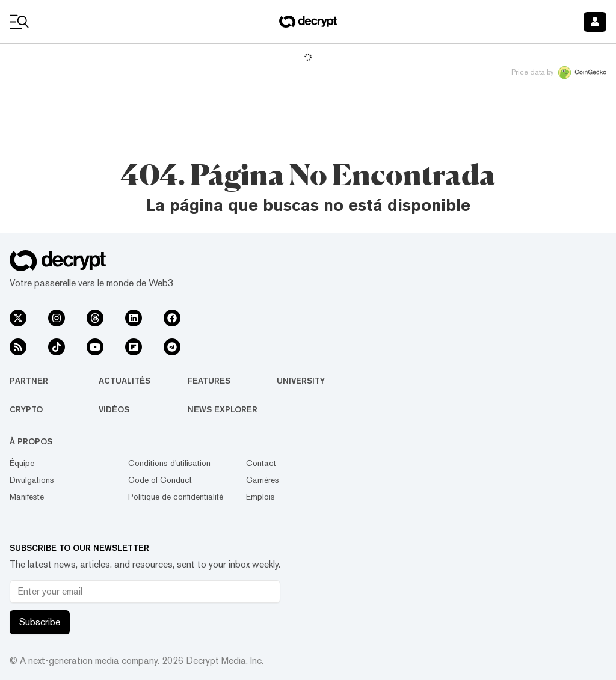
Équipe (22, 463)
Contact (261, 463)
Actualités (125, 381)
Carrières (263, 480)
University (301, 381)
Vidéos (114, 409)
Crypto (26, 409)
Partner (29, 381)
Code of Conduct (160, 480)
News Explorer (223, 409)
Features (209, 381)
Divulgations (32, 480)
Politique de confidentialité (176, 497)
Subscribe (40, 622)
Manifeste (27, 497)
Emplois (260, 497)
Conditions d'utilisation (169, 463)
